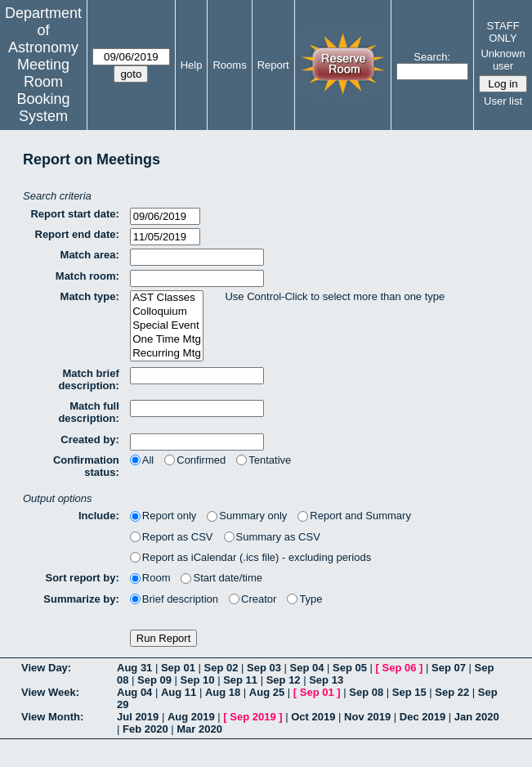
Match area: (90, 255)
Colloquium (167, 312)
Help (192, 65)
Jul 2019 (138, 717)
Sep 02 (221, 668)
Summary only (247, 516)
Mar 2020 (199, 729)
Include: (99, 516)
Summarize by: (81, 599)
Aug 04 (134, 692)
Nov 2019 (367, 717)
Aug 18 (223, 692)
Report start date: (74, 214)
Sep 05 (350, 668)
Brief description (174, 599)
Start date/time (221, 578)
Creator (253, 599)
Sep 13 (326, 680)
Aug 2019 (191, 717)
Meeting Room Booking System (43, 90)
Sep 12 (284, 680)
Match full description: (88, 412)
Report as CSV (172, 537)
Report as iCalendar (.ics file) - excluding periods (250, 557)
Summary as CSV (272, 537)
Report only (163, 516)
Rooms (229, 65)
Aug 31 (134, 668)
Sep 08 (366, 692)
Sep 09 (154, 680)
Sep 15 (409, 692)
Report (273, 65)
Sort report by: (83, 578)
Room (150, 578)
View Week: (50, 692)
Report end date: (77, 234)
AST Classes (167, 298)
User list (503, 101)
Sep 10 (198, 680)
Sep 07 (449, 668)
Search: (432, 57)
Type (304, 599)
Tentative (264, 460)
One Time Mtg (167, 340)
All (142, 460)
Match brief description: (88, 379)
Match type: (90, 296)
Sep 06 (400, 668)
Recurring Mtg (167, 354)
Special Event (167, 326)
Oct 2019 (313, 717)
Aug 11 (179, 692)
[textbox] (197, 257)
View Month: (52, 717)
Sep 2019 (253, 717)
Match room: (87, 276)
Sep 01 (178, 668)
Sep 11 (240, 680)
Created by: (90, 440)
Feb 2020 (145, 729)
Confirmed (195, 460)
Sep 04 (307, 668)
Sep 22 (452, 692)
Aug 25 (267, 692)
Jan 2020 (477, 717)
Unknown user (503, 60)
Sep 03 (264, 668)
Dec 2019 (422, 717)
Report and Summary (354, 516)
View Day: (46, 668)
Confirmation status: (86, 466)
